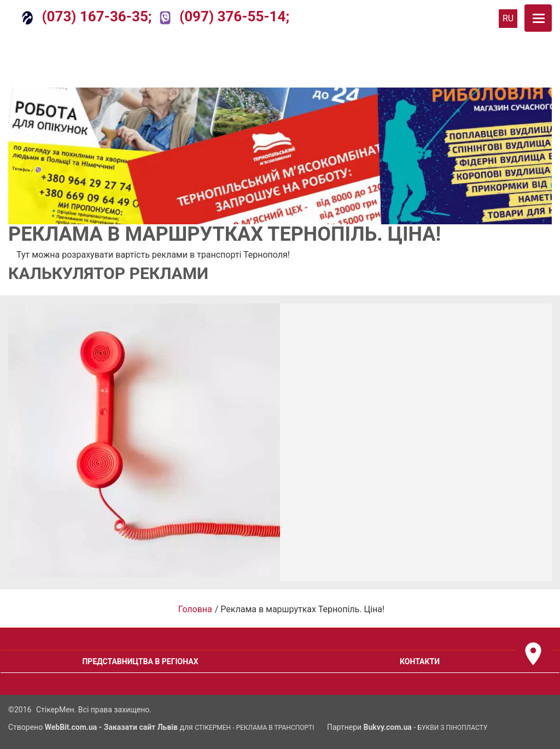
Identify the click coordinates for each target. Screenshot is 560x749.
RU (508, 18)
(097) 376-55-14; (225, 16)
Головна (195, 609)
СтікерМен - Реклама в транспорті (254, 728)
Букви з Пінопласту (453, 728)
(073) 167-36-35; (87, 16)
